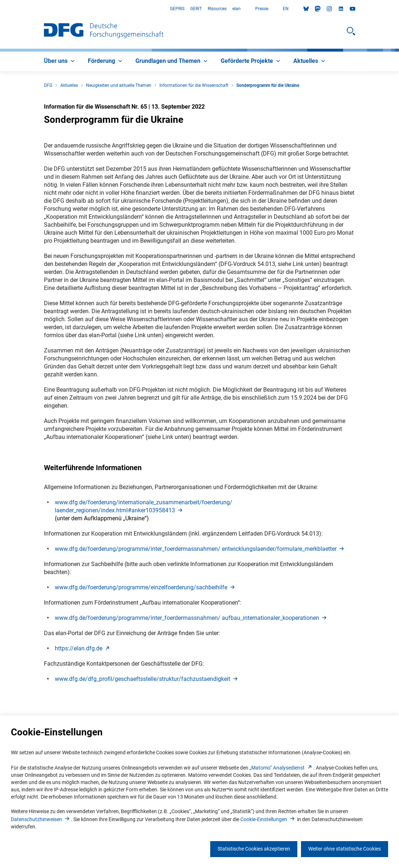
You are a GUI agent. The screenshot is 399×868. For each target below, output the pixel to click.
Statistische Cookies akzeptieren (254, 849)
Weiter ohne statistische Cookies (345, 849)
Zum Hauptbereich (0, 9)
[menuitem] (60, 61)
